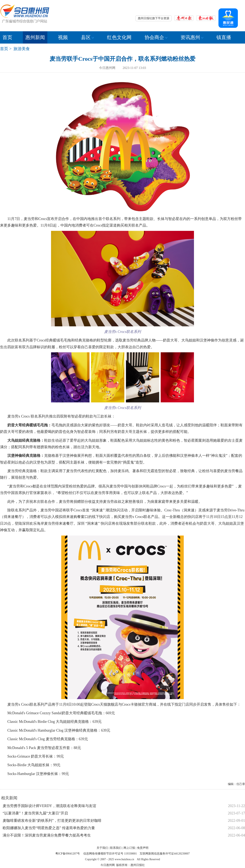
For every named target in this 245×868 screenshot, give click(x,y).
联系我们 (116, 848)
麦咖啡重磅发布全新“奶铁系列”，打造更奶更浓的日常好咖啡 (52, 821)
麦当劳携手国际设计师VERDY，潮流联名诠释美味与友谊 (49, 806)
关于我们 (102, 848)
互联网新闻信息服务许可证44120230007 (165, 854)
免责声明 (143, 848)
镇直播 (224, 37)
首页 (7, 37)
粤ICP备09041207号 (68, 854)
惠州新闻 (35, 37)
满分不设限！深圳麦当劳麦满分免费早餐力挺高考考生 (47, 835)
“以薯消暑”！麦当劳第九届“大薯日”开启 (35, 813)
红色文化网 (119, 37)
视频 (63, 37)
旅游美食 (22, 49)
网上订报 (129, 848)
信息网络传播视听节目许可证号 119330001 (110, 854)
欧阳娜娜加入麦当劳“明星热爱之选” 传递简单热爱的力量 (49, 828)
